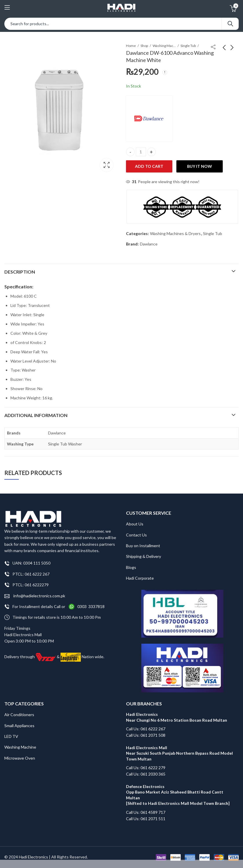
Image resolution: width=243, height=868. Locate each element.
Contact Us (136, 535)
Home (131, 46)
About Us (135, 524)
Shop (144, 46)
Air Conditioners (19, 715)
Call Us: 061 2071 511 (146, 819)
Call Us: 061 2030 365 (146, 774)
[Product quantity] (141, 152)
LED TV (11, 736)
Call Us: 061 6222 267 (146, 729)
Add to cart (149, 166)
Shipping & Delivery (144, 556)
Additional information (36, 415)
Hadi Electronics (33, 857)
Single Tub (188, 46)
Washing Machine (20, 747)
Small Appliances (19, 726)
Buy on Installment (143, 546)
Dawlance (149, 244)
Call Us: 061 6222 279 (146, 768)
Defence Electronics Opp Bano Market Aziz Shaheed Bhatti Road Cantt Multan (175, 792)
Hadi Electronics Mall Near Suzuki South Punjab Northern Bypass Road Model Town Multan (179, 753)
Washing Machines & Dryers (164, 46)
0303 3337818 (91, 606)
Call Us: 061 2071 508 (146, 735)
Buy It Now (200, 166)
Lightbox (107, 165)
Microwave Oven (20, 758)
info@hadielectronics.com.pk (35, 596)
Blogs (131, 567)
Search (230, 24)
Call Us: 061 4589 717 (146, 812)
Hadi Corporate (140, 578)
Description (20, 272)
